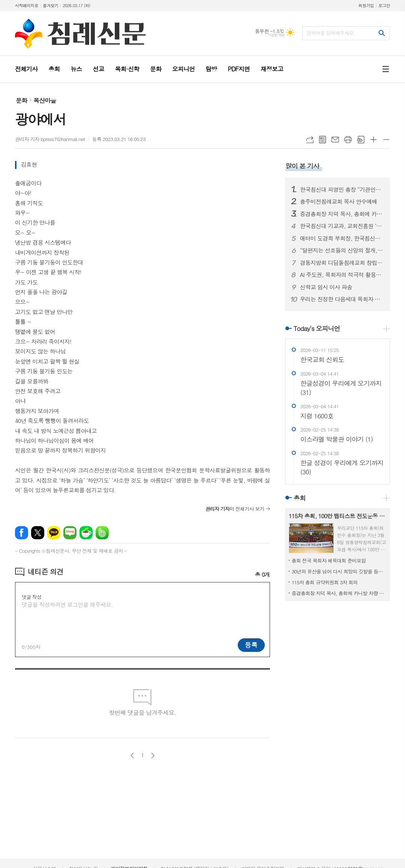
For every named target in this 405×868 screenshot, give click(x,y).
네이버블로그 (70, 533)
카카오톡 (54, 533)
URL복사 (310, 140)
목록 (322, 140)
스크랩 (361, 140)
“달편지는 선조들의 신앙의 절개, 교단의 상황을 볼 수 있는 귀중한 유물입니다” (342, 250)
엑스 (38, 533)
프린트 (348, 140)
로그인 (384, 5)
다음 (153, 756)
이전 (132, 756)
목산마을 (45, 100)
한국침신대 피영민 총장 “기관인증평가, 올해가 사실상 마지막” (342, 190)
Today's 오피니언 (317, 328)
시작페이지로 (27, 5)
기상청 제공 (276, 35)
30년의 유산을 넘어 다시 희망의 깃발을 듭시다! (339, 571)
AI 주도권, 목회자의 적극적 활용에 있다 (342, 275)
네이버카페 (86, 533)
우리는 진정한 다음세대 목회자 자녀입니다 (342, 299)
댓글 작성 (31, 597)
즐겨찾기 (50, 5)
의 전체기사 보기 (235, 509)
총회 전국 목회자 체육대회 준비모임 (329, 560)
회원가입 (366, 5)
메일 (335, 140)
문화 (21, 100)
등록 (251, 645)
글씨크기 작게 (386, 140)
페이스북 (22, 533)
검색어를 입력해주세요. (331, 33)
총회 (300, 498)
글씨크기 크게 (373, 140)
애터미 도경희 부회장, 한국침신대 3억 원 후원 (342, 238)
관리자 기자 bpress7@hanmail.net (50, 139)
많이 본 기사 (302, 166)
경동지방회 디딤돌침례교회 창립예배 (342, 263)
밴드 (102, 533)
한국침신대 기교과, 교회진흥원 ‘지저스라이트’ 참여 (342, 226)
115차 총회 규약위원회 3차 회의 (325, 582)
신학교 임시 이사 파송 (326, 287)
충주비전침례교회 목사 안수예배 (339, 202)
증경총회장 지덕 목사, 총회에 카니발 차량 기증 (342, 214)
